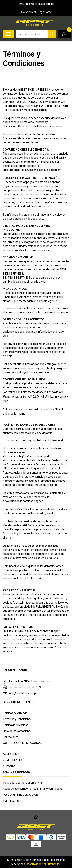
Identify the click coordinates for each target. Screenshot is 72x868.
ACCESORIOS (11, 754)
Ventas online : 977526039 (25, 687)
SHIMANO (9, 766)
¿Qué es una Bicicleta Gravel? (21, 795)
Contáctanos (11, 737)
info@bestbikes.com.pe (23, 693)
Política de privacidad (16, 725)
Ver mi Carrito (11, 801)
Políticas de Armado (15, 713)
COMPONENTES (13, 760)
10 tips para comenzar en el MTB (23, 783)
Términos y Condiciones (17, 719)
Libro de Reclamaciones (17, 731)
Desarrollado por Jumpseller (43, 864)
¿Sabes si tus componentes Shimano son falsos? (33, 789)
